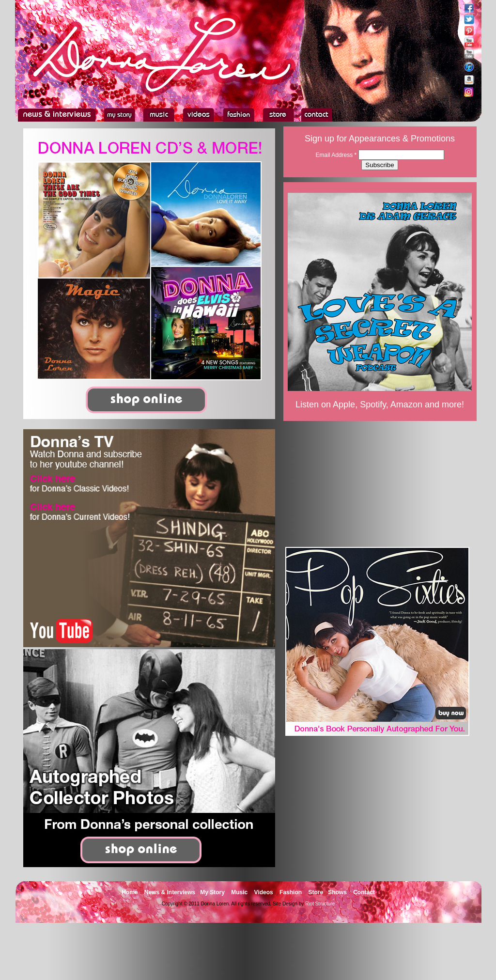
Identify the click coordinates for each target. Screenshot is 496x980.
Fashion (291, 892)
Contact (364, 892)
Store (316, 892)
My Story (212, 892)
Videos (264, 892)
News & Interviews (170, 892)
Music (239, 892)
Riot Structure (320, 904)
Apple (344, 404)
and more (443, 404)
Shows (337, 892)
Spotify (373, 404)
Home (130, 892)
